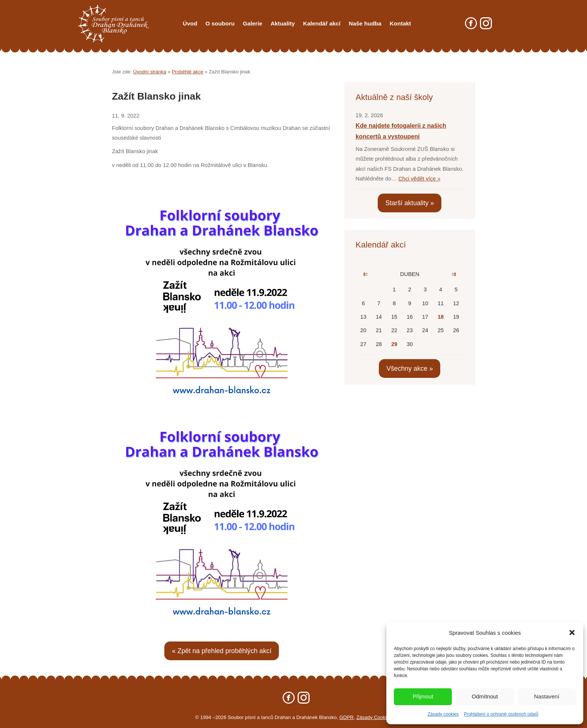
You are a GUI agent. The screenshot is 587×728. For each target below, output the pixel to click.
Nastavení (547, 696)
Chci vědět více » (419, 179)
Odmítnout (485, 696)
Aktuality (283, 23)
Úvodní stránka (150, 72)
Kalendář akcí (322, 23)
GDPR (347, 717)
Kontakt (400, 23)
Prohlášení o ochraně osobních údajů (501, 714)
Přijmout (423, 696)
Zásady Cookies (374, 717)
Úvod (190, 23)
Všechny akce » (410, 368)
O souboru (220, 23)
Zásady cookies (443, 714)
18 (441, 317)
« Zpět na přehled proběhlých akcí (222, 651)
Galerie (253, 23)
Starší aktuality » (410, 203)
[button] (572, 633)
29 (394, 344)
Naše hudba (365, 23)
